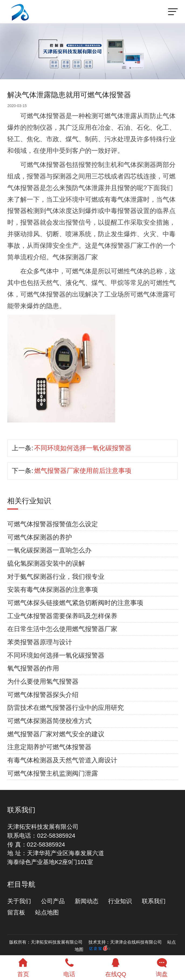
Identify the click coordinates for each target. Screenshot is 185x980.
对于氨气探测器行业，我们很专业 (56, 577)
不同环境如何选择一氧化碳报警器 (83, 448)
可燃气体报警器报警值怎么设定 (53, 524)
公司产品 (53, 901)
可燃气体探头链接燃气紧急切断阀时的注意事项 (75, 603)
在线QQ (116, 967)
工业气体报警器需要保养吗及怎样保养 (62, 616)
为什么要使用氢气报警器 (43, 681)
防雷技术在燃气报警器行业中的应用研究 (66, 708)
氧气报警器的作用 (33, 668)
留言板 (16, 912)
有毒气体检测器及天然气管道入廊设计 (62, 760)
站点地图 (47, 912)
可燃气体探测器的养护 (40, 537)
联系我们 (154, 901)
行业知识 (120, 901)
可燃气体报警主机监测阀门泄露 (53, 773)
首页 (23, 967)
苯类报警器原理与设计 (40, 642)
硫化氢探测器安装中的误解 (46, 563)
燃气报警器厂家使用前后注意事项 (83, 471)
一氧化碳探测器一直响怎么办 (49, 550)
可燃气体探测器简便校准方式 (49, 721)
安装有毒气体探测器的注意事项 (53, 589)
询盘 (162, 967)
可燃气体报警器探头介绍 (43, 695)
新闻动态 (87, 901)
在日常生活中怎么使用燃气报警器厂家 (62, 629)
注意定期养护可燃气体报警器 (49, 747)
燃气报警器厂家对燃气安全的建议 (56, 734)
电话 (70, 967)
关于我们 (19, 901)
